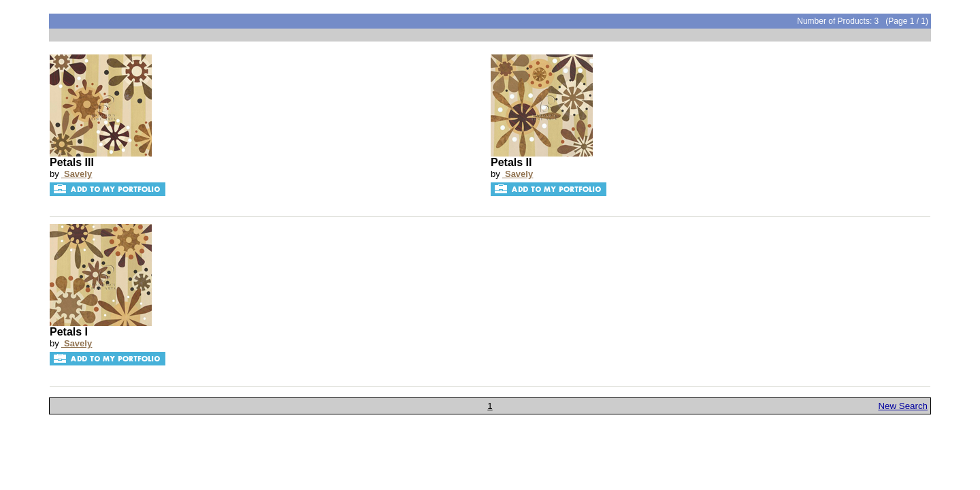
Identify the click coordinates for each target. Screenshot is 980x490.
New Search (903, 406)
